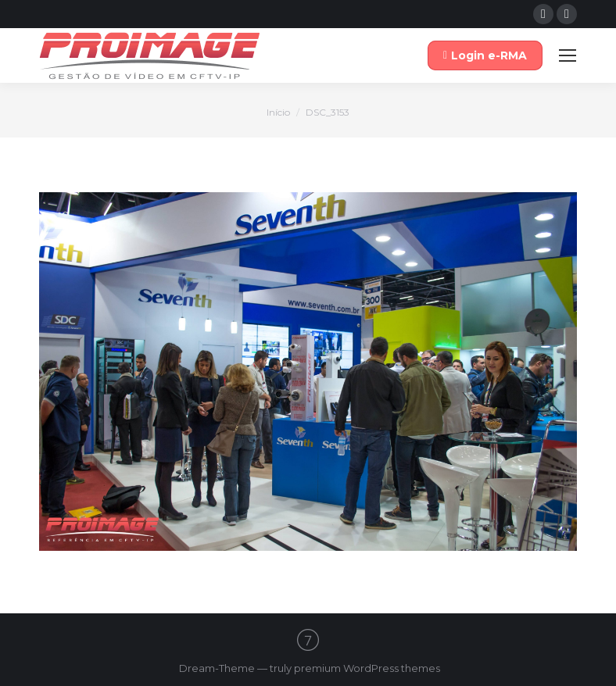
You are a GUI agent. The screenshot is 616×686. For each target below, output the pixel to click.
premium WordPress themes (367, 668)
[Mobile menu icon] (568, 55)
